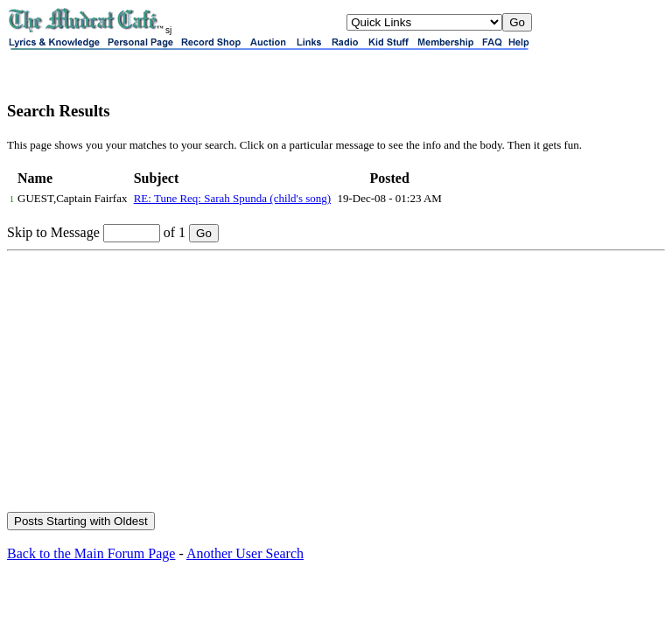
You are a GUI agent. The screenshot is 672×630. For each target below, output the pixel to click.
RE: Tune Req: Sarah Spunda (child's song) (233, 198)
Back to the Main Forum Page (91, 553)
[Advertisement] (336, 382)
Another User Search (245, 553)
